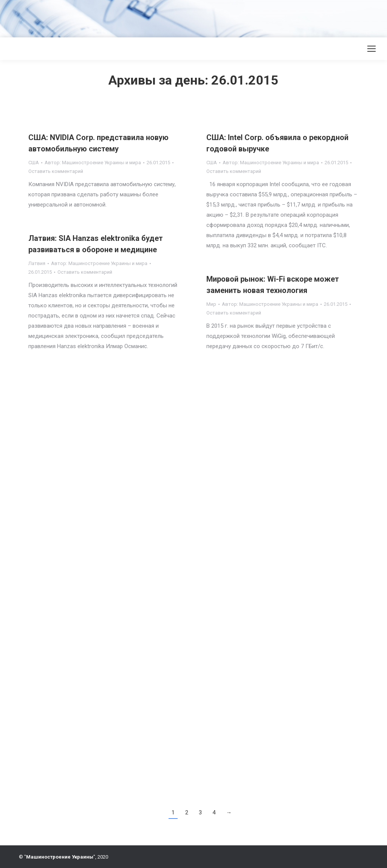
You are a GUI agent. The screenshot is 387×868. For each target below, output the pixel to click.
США (34, 163)
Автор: (93, 163)
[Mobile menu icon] (372, 49)
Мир (211, 304)
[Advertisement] (138, 17)
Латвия (37, 263)
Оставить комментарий (56, 171)
